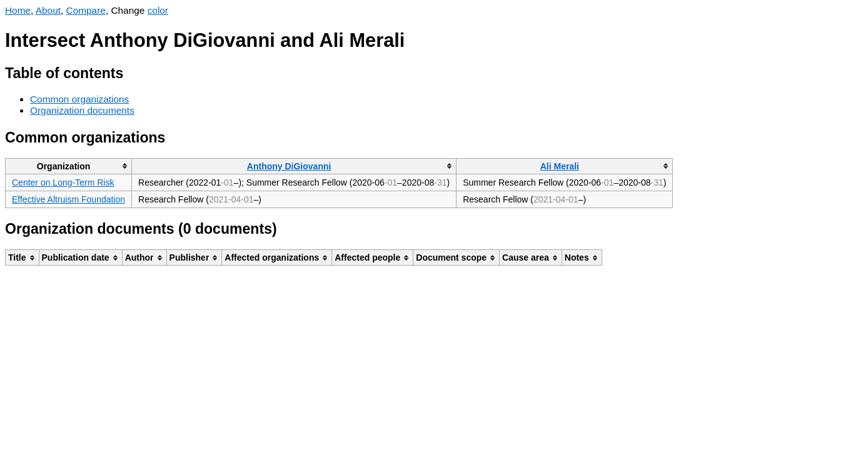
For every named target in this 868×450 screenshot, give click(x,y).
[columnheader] (69, 166)
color (158, 10)
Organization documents (82, 110)
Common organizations (79, 99)
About (48, 10)
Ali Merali (560, 166)
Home (18, 10)
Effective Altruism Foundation (68, 199)
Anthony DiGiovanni (289, 166)
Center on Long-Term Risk (63, 182)
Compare (86, 10)
